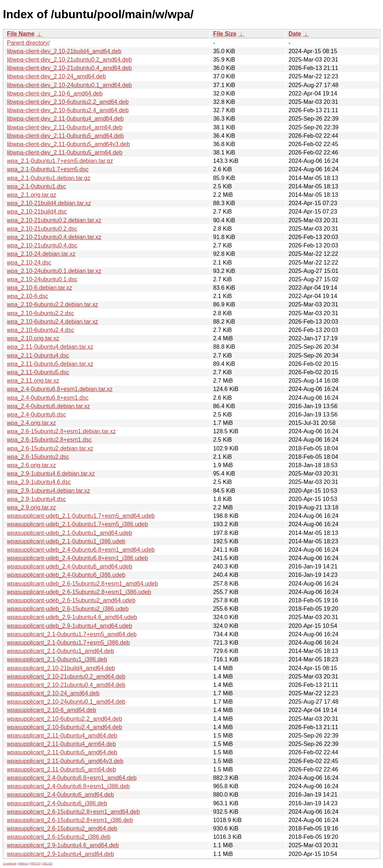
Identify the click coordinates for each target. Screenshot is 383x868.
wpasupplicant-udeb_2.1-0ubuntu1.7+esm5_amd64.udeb (81, 516)
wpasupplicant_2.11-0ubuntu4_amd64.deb (62, 736)
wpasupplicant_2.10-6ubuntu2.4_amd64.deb (65, 727)
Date (295, 34)
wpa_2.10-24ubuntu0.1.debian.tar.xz (54, 271)
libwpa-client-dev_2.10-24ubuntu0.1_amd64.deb (69, 85)
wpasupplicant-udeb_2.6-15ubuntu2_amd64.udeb (71, 600)
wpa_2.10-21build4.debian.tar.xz (49, 203)
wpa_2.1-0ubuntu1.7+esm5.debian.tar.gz (60, 161)
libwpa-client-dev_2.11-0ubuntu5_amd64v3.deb (68, 144)
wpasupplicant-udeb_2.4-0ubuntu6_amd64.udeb (69, 566)
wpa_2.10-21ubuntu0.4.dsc (42, 245)
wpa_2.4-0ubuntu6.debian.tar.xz (49, 406)
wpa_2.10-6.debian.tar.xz (40, 288)
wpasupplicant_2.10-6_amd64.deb (52, 710)
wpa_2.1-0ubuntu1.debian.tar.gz (49, 178)
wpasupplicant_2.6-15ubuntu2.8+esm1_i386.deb (70, 820)
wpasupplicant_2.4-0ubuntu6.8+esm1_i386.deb (68, 786)
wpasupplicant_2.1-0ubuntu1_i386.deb (57, 659)
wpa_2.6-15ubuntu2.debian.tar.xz (50, 448)
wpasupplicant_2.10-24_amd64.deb (53, 693)
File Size (225, 34)
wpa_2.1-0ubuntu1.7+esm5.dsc (48, 169)
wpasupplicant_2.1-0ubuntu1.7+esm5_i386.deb (68, 643)
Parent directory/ (28, 43)
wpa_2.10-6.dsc (28, 296)
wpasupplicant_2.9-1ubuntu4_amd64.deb (61, 854)
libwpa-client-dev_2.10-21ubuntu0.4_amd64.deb (69, 68)
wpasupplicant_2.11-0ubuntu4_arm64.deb (61, 744)
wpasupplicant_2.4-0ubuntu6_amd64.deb (61, 795)
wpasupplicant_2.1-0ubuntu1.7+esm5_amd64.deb (72, 634)
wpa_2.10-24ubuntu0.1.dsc (42, 279)
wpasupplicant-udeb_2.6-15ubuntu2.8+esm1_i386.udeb (79, 592)
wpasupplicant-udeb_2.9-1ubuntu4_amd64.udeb (69, 626)
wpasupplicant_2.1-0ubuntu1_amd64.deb (61, 651)
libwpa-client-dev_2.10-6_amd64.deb (55, 93)
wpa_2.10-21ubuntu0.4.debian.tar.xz (54, 237)
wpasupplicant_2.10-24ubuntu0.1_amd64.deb (66, 702)
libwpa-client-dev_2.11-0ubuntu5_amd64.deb (65, 136)
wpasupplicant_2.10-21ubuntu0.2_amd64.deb (66, 677)
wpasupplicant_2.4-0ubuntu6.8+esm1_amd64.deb (72, 778)
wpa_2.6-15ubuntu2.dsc (38, 457)
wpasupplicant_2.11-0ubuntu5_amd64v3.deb (65, 761)
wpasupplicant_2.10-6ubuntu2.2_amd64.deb (65, 719)
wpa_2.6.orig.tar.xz (31, 465)
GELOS (47, 863)
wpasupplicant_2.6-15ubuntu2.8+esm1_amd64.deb (73, 812)
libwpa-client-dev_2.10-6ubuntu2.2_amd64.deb (68, 102)
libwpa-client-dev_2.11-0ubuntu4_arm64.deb (65, 127)
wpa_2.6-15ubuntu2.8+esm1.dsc (49, 440)
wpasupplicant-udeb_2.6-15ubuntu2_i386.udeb (68, 609)
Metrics (23, 863)
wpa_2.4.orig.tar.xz (31, 423)
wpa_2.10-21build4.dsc (37, 212)
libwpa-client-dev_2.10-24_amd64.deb (56, 76)
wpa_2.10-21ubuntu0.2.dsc (42, 229)
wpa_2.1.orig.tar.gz (32, 195)
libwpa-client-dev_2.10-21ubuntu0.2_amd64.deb (69, 60)
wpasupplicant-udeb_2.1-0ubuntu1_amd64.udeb (69, 533)
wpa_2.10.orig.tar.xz (33, 338)
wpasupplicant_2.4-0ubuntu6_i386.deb (57, 803)
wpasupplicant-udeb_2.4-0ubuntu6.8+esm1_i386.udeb (78, 558)
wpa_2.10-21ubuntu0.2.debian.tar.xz (54, 220)
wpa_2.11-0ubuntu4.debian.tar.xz (50, 347)
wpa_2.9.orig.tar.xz (31, 507)
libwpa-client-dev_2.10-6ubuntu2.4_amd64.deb (68, 110)
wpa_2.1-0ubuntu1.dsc (36, 186)
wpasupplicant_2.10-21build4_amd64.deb (61, 668)
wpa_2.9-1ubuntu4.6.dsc (39, 482)
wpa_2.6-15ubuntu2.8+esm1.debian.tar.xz (61, 431)
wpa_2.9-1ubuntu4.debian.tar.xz (49, 491)
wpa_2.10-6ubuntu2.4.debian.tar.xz (53, 322)
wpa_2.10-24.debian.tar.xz (41, 254)
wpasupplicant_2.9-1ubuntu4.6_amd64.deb (63, 845)
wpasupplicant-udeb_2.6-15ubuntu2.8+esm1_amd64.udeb (82, 584)
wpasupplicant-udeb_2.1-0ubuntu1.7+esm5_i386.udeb (78, 524)
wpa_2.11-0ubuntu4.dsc (38, 355)
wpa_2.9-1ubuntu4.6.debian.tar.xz (51, 474)
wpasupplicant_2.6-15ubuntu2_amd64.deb (62, 828)
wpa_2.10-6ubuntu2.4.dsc (40, 330)
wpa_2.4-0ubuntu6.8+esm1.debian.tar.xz (60, 389)
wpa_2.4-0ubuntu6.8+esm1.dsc (48, 398)
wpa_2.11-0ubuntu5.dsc (38, 372)
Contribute (10, 863)
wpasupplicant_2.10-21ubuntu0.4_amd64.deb (66, 685)
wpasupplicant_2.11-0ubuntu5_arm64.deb (61, 769)
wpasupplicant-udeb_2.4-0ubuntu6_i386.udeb (66, 575)
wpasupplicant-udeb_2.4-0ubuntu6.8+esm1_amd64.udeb (81, 550)
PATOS (35, 863)
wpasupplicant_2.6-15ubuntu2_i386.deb (59, 837)
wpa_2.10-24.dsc (29, 263)
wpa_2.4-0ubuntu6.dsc (36, 415)
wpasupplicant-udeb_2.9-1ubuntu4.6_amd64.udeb (72, 617)
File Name (21, 34)
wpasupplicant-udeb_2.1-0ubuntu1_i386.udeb (66, 541)
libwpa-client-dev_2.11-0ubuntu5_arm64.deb (65, 153)
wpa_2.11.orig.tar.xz (33, 381)
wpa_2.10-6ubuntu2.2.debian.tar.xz (53, 304)
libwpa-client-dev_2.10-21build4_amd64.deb (64, 51)
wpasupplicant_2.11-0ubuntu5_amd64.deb (62, 752)
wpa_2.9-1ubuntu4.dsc (36, 499)
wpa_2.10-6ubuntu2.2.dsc (40, 313)
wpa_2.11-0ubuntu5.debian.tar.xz (50, 364)
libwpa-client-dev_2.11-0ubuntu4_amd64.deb (65, 119)
